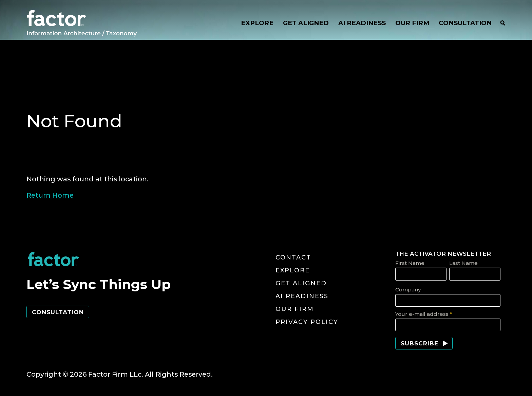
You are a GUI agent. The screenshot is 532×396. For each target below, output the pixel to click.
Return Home (50, 195)
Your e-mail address (424, 314)
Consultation (58, 312)
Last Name (463, 263)
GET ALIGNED (306, 23)
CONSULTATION (465, 23)
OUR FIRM (412, 23)
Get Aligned (301, 283)
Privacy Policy (307, 322)
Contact (293, 257)
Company (408, 290)
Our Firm (295, 309)
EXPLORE (257, 23)
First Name (410, 263)
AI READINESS (362, 23)
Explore (293, 270)
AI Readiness (302, 296)
